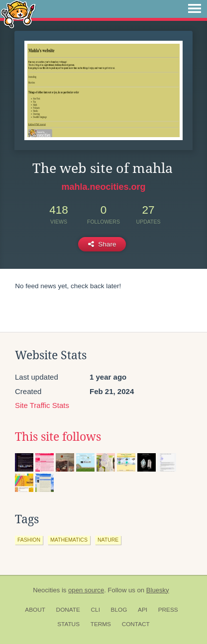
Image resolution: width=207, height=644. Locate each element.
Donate (68, 610)
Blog (119, 610)
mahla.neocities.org (103, 187)
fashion (29, 540)
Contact (136, 624)
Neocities (46, 590)
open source (86, 590)
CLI (96, 610)
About (35, 610)
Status (68, 624)
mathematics (69, 540)
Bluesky (158, 590)
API (143, 610)
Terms (101, 624)
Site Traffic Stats (42, 405)
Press (168, 610)
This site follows (58, 437)
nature (108, 540)
